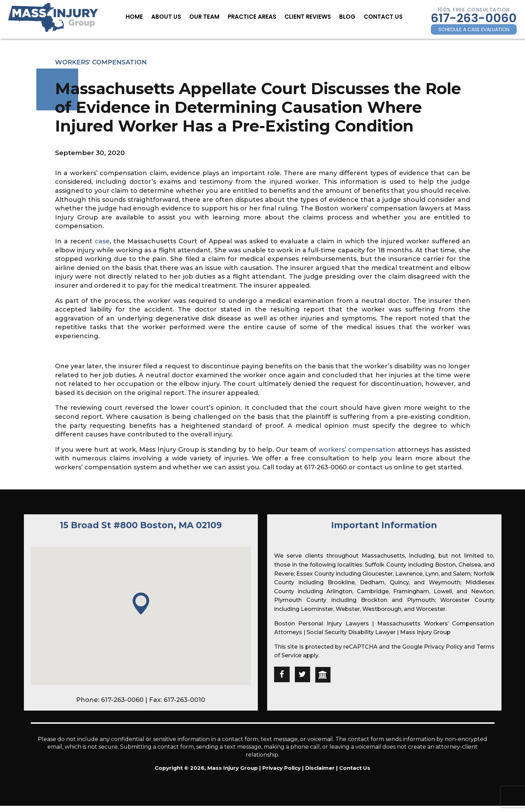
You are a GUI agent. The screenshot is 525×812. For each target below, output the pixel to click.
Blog (342, 16)
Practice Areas (253, 16)
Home (143, 16)
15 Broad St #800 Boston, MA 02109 (141, 525)
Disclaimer (320, 768)
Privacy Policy (443, 647)
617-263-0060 (474, 18)
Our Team (208, 16)
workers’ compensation (357, 450)
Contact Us (375, 16)
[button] (141, 604)
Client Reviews (305, 16)
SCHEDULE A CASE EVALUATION (474, 29)
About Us (173, 16)
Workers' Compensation (101, 62)
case (102, 241)
